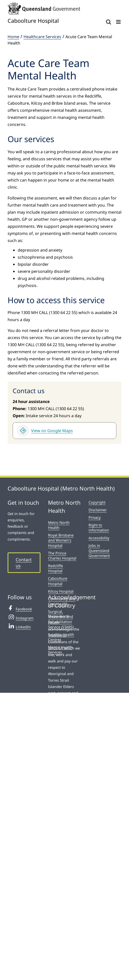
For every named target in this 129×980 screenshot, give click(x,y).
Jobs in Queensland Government (99, 551)
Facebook (20, 608)
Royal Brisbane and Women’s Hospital (61, 540)
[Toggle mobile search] (109, 22)
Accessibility (99, 538)
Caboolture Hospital (58, 581)
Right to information (99, 528)
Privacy (95, 517)
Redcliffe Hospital (56, 568)
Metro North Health (59, 525)
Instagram (20, 617)
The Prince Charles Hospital (62, 556)
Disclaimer (98, 510)
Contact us (24, 563)
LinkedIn (19, 626)
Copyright (97, 502)
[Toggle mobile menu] (119, 22)
